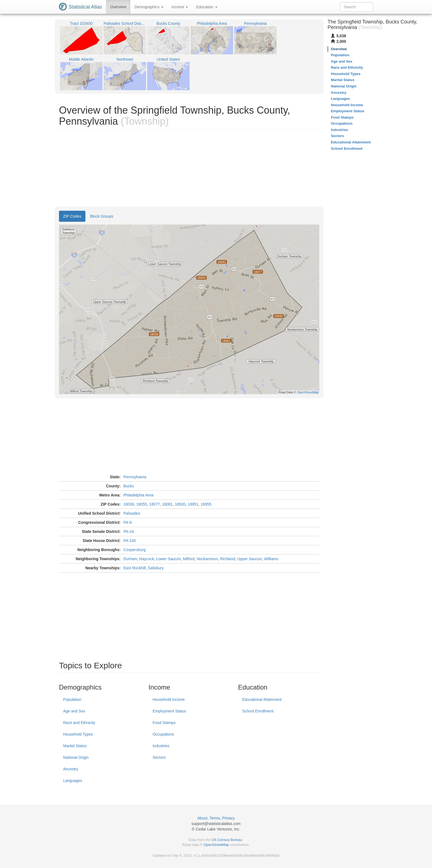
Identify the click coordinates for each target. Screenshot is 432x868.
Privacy (228, 818)
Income (180, 7)
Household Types (78, 734)
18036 (129, 504)
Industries (161, 746)
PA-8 (128, 522)
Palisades (132, 513)
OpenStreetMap (216, 845)
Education (207, 7)
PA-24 (129, 532)
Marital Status (75, 746)
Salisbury (156, 568)
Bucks (129, 486)
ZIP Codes (72, 216)
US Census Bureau (227, 840)
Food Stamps (164, 723)
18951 (193, 504)
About (202, 818)
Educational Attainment (262, 699)
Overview (118, 7)
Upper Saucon (250, 559)
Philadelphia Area (138, 495)
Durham (130, 559)
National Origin (76, 757)
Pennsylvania (135, 477)
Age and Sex (74, 711)
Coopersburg (135, 550)
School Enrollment (258, 711)
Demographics (149, 7)
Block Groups (102, 216)
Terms (215, 818)
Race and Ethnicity (79, 723)
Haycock (147, 559)
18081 (167, 504)
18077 (154, 504)
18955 (206, 504)
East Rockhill (135, 568)
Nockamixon (207, 559)
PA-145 (130, 541)
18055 (141, 504)
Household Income (169, 699)
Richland (228, 559)
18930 (180, 504)
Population (72, 699)
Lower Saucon (169, 559)
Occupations (163, 734)
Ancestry (71, 769)
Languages (73, 781)
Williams (271, 559)
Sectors (159, 757)
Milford (189, 559)
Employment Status (169, 711)
